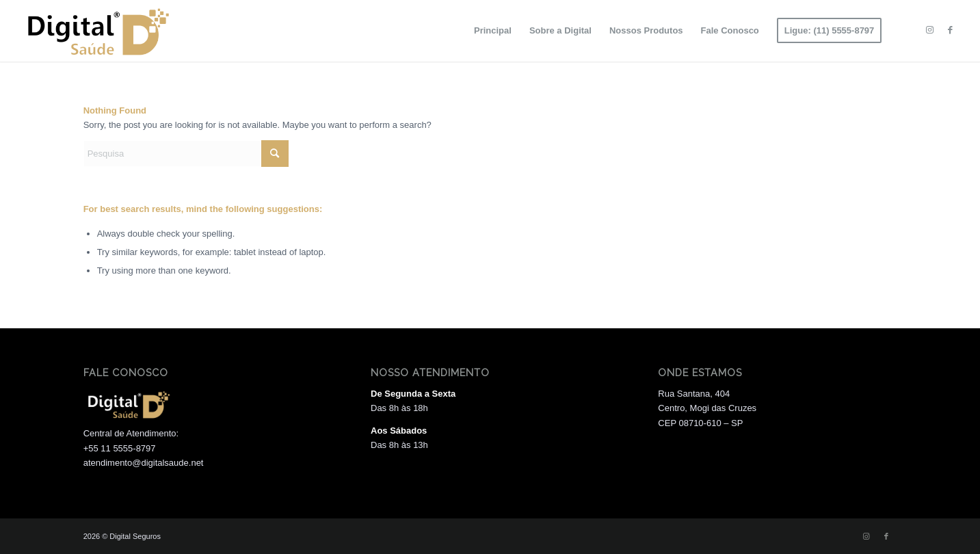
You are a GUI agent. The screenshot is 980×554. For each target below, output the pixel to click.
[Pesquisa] (186, 154)
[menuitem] (493, 31)
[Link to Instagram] (929, 30)
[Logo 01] (96, 31)
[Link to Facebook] (950, 30)
